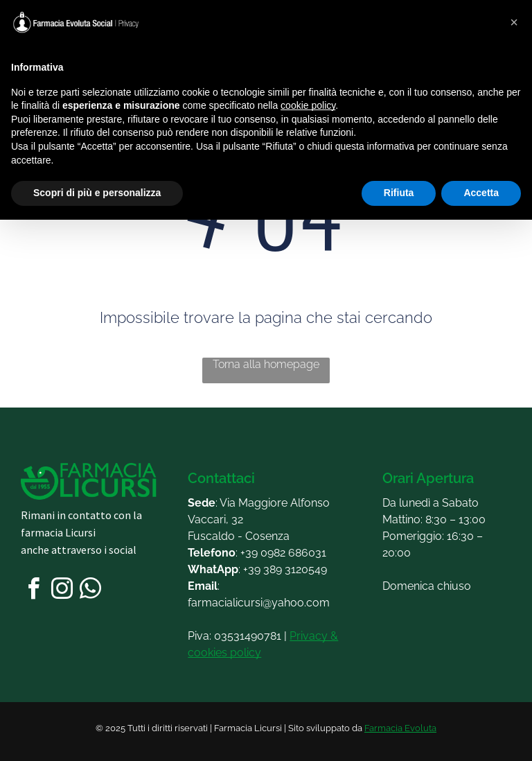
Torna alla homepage (266, 364)
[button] (514, 22)
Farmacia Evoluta (400, 728)
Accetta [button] (481, 193)
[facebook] (33, 591)
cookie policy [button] (308, 105)
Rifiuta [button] (399, 193)
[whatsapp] (90, 591)
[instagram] (62, 591)
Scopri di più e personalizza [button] (97, 193)
